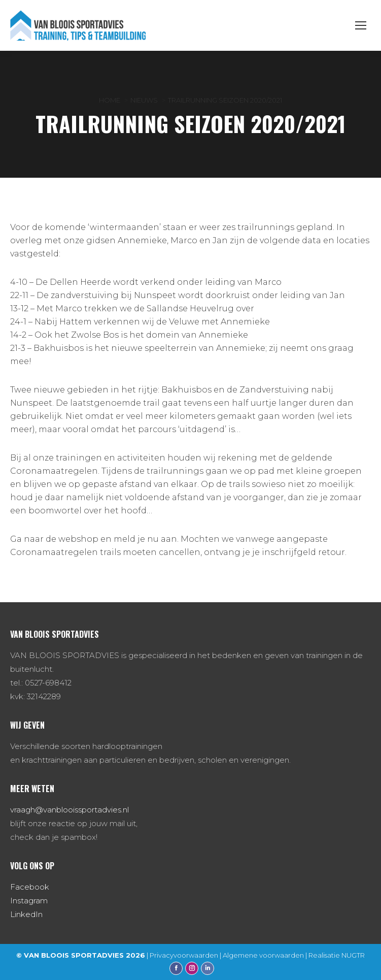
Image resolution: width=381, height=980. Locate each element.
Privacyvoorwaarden (184, 955)
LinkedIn (26, 914)
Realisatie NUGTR (337, 955)
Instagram (29, 901)
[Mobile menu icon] (361, 25)
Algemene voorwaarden (263, 955)
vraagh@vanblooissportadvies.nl (70, 810)
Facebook (30, 887)
